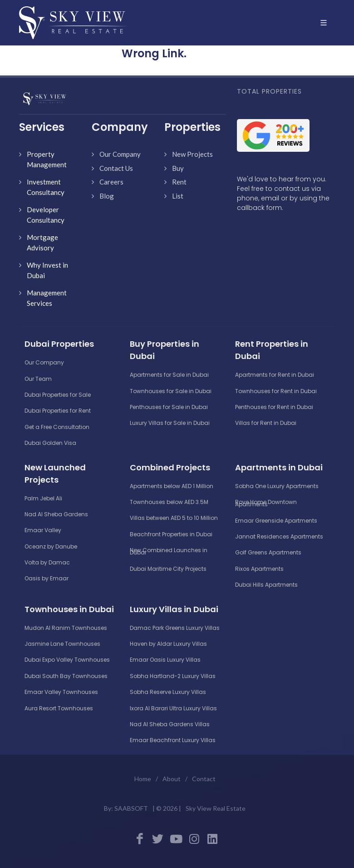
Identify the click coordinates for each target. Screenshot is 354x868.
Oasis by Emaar (47, 578)
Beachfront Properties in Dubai (171, 534)
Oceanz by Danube (51, 546)
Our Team (38, 379)
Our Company (120, 154)
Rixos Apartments (259, 569)
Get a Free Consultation (57, 427)
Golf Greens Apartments (268, 552)
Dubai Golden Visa (50, 443)
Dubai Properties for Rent (58, 411)
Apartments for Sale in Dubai (169, 375)
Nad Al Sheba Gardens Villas (170, 724)
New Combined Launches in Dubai (169, 551)
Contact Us (116, 168)
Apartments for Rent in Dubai (275, 375)
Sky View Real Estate (216, 808)
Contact (204, 779)
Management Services (47, 298)
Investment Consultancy (46, 187)
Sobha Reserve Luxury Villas (168, 692)
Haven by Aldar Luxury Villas (168, 644)
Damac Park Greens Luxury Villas (175, 628)
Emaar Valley (43, 530)
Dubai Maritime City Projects (168, 569)
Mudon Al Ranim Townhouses (66, 628)
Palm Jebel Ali (43, 498)
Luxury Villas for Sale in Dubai (170, 423)
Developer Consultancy (46, 215)
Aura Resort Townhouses (59, 708)
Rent (179, 182)
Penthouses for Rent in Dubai (274, 407)
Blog (107, 196)
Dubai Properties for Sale (58, 395)
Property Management (47, 159)
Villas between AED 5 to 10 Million (174, 518)
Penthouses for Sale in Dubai (169, 407)
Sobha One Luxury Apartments (277, 486)
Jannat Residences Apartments (279, 536)
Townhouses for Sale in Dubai (171, 391)
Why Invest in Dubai (47, 270)
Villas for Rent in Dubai (266, 423)
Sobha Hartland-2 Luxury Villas (173, 676)
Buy (178, 168)
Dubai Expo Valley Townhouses (67, 660)
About (172, 779)
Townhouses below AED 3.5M (169, 502)
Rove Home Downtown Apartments (266, 503)
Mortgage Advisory (42, 242)
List (178, 196)
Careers (111, 182)
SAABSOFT (131, 808)
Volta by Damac (47, 562)
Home (143, 779)
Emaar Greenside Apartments (276, 521)
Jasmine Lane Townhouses (62, 644)
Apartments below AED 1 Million (172, 486)
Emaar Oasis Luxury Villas (165, 660)
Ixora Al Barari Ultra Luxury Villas (173, 708)
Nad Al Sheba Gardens (56, 514)
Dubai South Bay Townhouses (66, 676)
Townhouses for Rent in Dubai (276, 391)
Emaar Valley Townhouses (61, 692)
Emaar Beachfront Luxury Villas (173, 740)
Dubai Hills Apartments (266, 585)
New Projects (192, 154)
